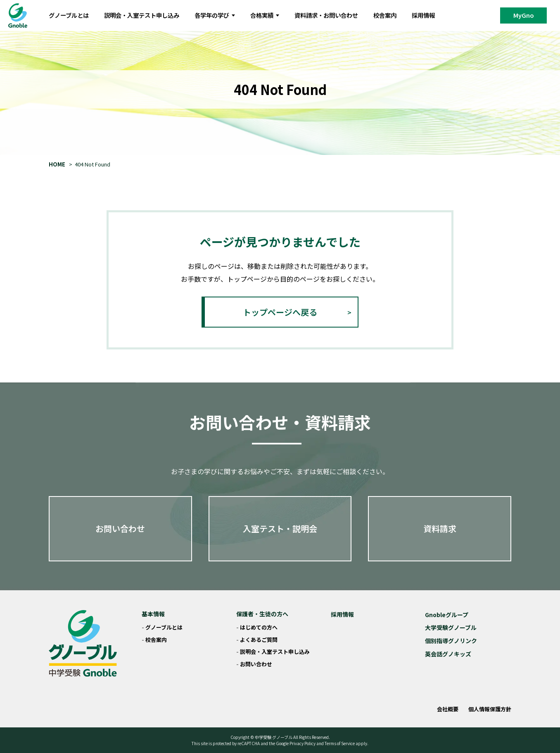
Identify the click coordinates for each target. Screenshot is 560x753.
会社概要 (448, 709)
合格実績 (265, 15)
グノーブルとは (69, 15)
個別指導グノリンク (451, 641)
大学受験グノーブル (451, 627)
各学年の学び (215, 15)
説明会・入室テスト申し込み (142, 15)
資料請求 (440, 529)
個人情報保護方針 (490, 709)
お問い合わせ (120, 529)
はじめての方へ (259, 627)
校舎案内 (385, 15)
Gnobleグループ (447, 615)
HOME (57, 164)
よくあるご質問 (259, 640)
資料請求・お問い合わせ (326, 15)
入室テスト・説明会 (280, 529)
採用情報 (423, 15)
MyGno (524, 15)
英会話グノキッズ (448, 654)
